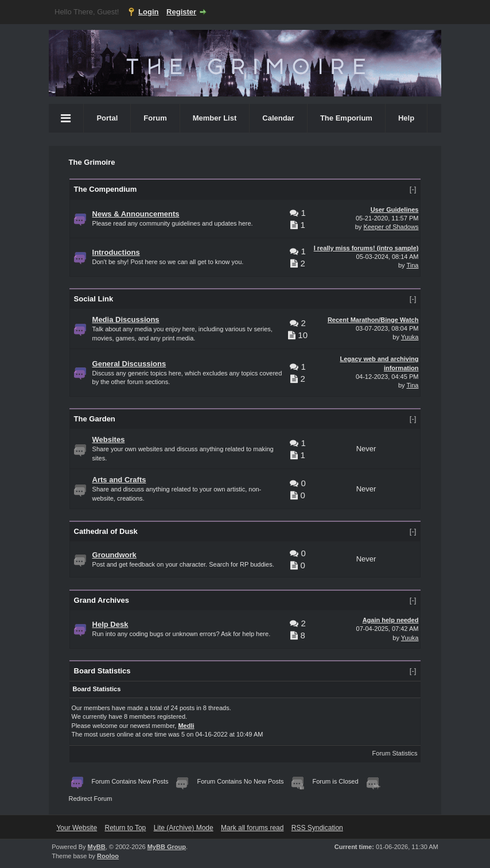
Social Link (94, 299)
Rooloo (108, 856)
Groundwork (114, 555)
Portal (107, 118)
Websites (109, 439)
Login (148, 12)
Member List (215, 118)
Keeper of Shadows (391, 227)
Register (181, 12)
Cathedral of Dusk (106, 531)
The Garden (95, 419)
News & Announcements (136, 214)
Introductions (116, 252)
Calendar (278, 118)
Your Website (77, 828)
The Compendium (106, 189)
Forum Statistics (395, 753)
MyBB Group (167, 847)
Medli (186, 726)
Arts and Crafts (119, 480)
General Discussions (129, 364)
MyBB (97, 847)
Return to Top (125, 828)
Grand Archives (102, 600)
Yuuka (410, 337)
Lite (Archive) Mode (184, 828)
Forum (155, 118)
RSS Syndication (317, 828)
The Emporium (346, 118)
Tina (412, 265)
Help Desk (110, 624)
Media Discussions (126, 319)
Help (406, 118)
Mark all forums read (252, 828)
